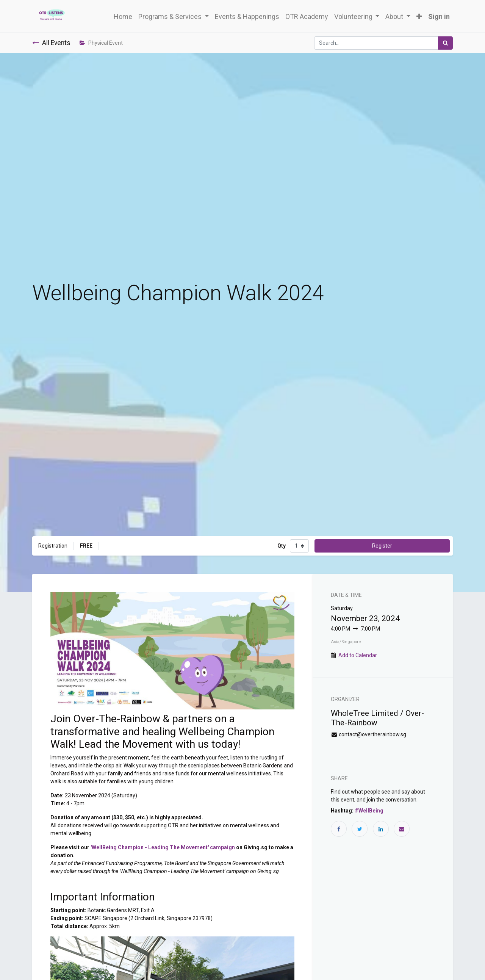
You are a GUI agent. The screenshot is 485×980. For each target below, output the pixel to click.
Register (382, 546)
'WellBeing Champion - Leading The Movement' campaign (163, 847)
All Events (51, 43)
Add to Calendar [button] (358, 655)
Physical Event (101, 43)
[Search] (445, 43)
